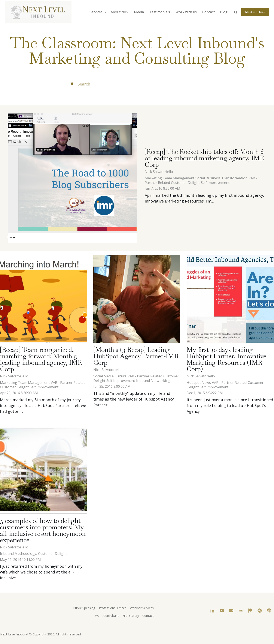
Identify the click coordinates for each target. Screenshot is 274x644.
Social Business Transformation (221, 178)
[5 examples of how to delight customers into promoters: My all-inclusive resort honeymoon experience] (43, 470)
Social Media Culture (110, 376)
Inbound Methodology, (19, 554)
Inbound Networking (153, 381)
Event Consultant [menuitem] (107, 616)
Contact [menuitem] (148, 616)
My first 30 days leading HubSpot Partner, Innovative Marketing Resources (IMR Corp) (226, 359)
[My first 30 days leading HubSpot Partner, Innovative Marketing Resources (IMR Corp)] (230, 299)
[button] (99, 12)
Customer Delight (185, 183)
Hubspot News (199, 383)
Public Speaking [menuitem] (84, 608)
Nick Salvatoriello (159, 172)
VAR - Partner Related (68, 383)
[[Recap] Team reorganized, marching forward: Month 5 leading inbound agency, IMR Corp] (43, 299)
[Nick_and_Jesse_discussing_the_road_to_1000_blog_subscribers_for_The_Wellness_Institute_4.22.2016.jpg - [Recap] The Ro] (72, 178)
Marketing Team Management (170, 178)
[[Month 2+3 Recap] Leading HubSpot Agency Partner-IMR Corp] (137, 299)
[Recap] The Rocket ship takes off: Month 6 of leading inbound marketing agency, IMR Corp (204, 158)
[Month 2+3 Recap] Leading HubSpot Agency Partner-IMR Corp (136, 356)
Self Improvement (215, 183)
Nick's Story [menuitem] (131, 616)
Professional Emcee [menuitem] (113, 608)
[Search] (137, 84)
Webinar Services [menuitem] (142, 608)
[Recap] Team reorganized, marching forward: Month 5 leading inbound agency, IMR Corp (41, 359)
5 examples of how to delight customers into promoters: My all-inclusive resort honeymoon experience (43, 530)
